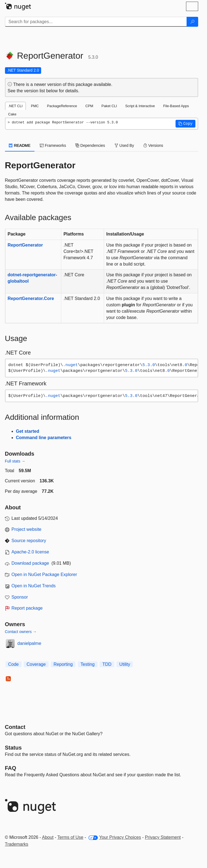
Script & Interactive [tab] (140, 106)
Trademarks (17, 844)
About (48, 837)
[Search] (192, 22)
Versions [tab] (153, 145)
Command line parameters (44, 438)
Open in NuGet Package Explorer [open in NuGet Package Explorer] (44, 574)
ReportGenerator (25, 245)
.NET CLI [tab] (15, 106)
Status (13, 748)
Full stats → (15, 461)
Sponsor (20, 597)
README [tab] (20, 145)
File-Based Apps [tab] (176, 106)
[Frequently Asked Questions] (11, 768)
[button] (185, 124)
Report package (27, 608)
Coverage (36, 664)
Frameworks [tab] (53, 145)
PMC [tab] (35, 106)
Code (14, 664)
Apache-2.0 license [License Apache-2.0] (30, 552)
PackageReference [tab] (62, 106)
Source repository (29, 541)
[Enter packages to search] (96, 22)
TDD (107, 664)
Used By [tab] (124, 145)
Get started (28, 431)
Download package (30, 563)
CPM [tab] (89, 106)
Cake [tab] (12, 114)
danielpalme (29, 643)
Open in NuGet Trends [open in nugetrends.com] (34, 586)
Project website (27, 529)
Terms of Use (70, 837)
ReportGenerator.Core (31, 298)
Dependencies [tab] (90, 145)
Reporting (63, 664)
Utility (125, 664)
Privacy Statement (163, 837)
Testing (88, 664)
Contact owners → (21, 632)
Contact (15, 727)
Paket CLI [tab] (109, 106)
